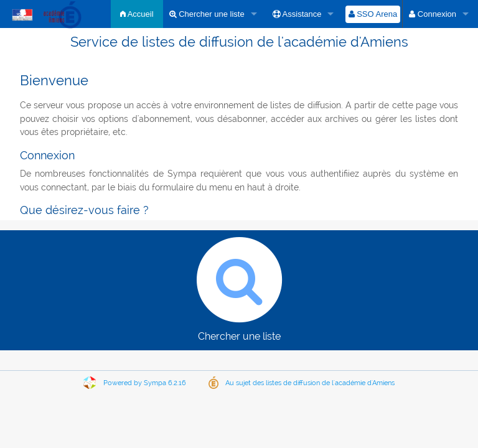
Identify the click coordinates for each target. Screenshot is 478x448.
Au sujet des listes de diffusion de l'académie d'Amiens (310, 383)
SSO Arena (373, 14)
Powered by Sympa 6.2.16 (145, 383)
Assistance (297, 14)
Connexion (433, 14)
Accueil (137, 14)
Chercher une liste (207, 14)
